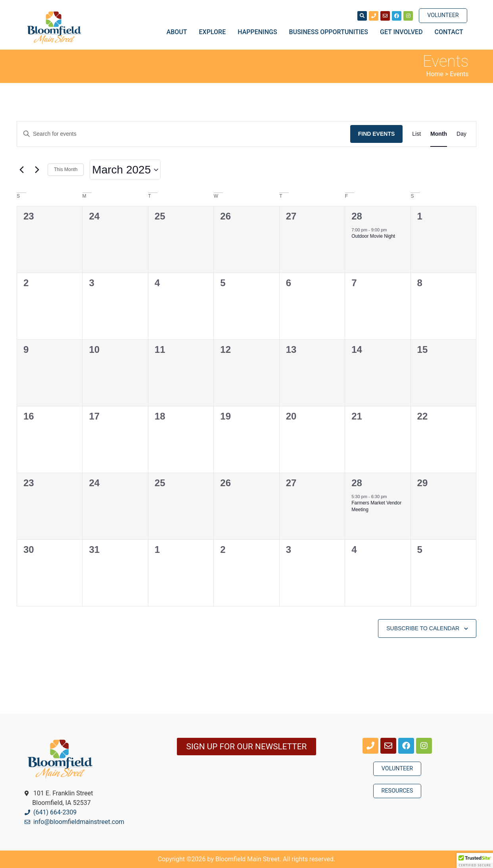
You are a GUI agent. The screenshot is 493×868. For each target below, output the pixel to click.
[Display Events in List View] (416, 134)
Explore (215, 32)
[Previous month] (21, 170)
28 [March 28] (357, 483)
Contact (449, 32)
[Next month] (37, 170)
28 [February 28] (357, 216)
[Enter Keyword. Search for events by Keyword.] (184, 134)
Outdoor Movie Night (373, 236)
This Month (66, 169)
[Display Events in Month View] (439, 134)
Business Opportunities (331, 32)
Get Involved (403, 32)
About (179, 32)
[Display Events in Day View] (461, 134)
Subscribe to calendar (423, 628)
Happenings (259, 32)
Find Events (377, 134)
